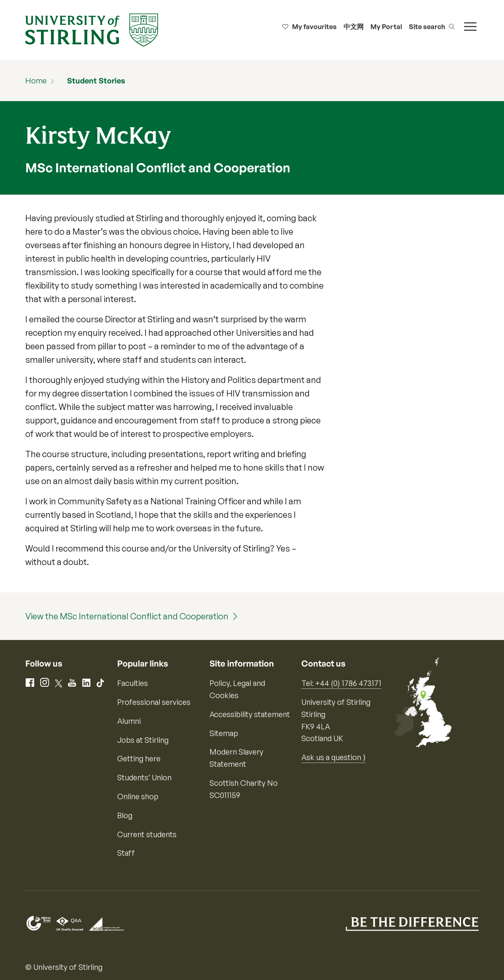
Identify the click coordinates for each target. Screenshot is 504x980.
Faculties (133, 683)
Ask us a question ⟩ (334, 757)
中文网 (354, 27)
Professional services (154, 702)
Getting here (139, 758)
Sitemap (224, 733)
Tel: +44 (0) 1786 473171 (341, 683)
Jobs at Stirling (143, 740)
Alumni (129, 721)
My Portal (386, 27)
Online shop (138, 796)
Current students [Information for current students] (147, 834)
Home (36, 80)
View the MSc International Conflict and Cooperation (127, 616)
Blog (125, 815)
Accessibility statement (250, 714)
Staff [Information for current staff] (126, 853)
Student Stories (96, 80)
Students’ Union (144, 777)
